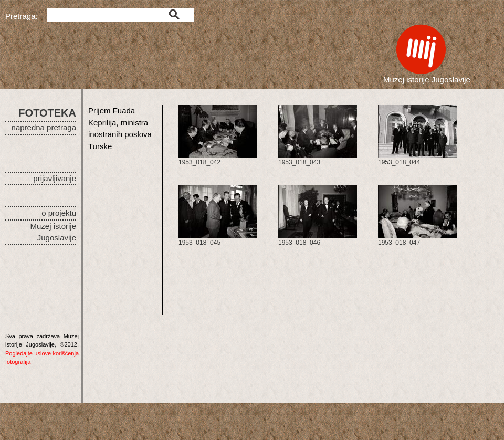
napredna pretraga (44, 127)
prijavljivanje (55, 178)
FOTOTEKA (47, 113)
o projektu (59, 213)
